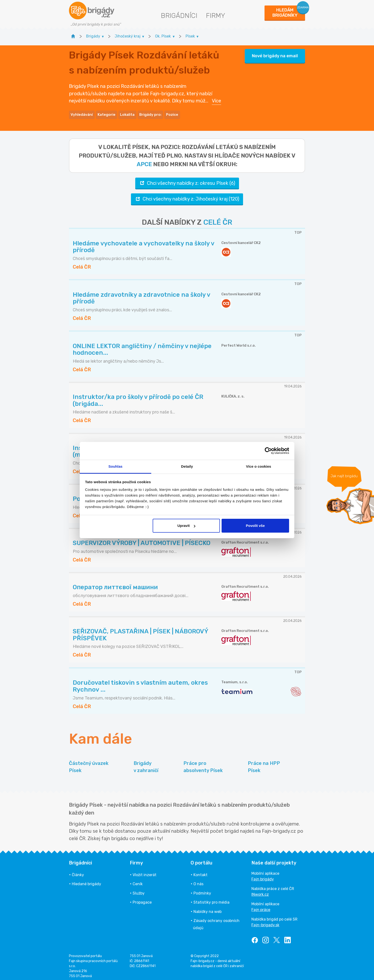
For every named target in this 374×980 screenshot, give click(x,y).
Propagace (142, 899)
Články (78, 871)
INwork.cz (260, 891)
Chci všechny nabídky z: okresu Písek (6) (187, 180)
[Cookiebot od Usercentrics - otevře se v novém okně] (268, 451)
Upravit (187, 526)
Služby (139, 890)
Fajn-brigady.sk (265, 922)
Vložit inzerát (145, 871)
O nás (198, 881)
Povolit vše (255, 526)
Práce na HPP (264, 764)
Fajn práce (261, 906)
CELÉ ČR (218, 219)
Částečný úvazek (89, 764)
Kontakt (200, 871)
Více (216, 99)
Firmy (216, 16)
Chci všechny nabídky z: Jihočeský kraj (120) (187, 195)
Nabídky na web (208, 908)
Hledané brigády (86, 881)
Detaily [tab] (187, 466)
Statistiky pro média (211, 899)
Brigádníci (179, 16)
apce (144, 161)
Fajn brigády (263, 876)
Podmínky (202, 890)
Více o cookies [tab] (259, 466)
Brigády (146, 764)
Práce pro (203, 764)
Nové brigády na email (275, 54)
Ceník (138, 881)
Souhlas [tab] (115, 466)
